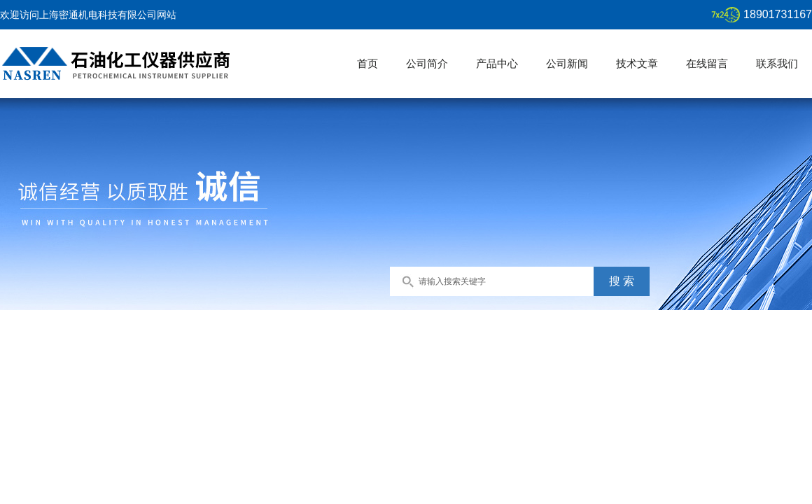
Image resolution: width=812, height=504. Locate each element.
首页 (367, 63)
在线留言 (707, 63)
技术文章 (637, 63)
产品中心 (497, 63)
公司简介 (427, 63)
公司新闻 (567, 63)
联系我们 (777, 63)
